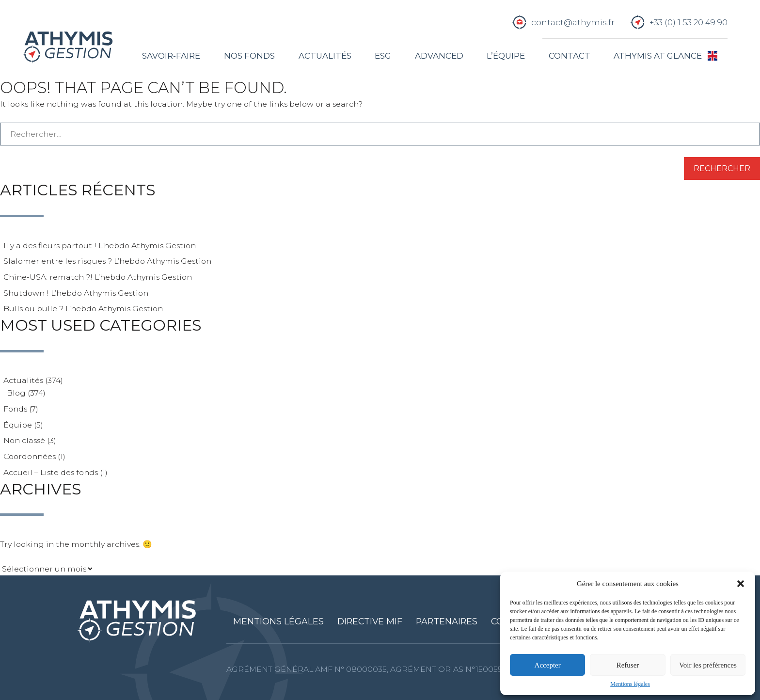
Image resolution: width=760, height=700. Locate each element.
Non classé (24, 440)
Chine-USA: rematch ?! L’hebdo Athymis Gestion (98, 277)
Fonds (15, 409)
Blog (16, 393)
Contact (570, 56)
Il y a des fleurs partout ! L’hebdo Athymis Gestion (100, 246)
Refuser (628, 665)
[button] (741, 584)
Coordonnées (30, 456)
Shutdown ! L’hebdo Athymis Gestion (76, 293)
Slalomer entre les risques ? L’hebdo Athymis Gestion (107, 261)
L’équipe (506, 56)
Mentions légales (630, 684)
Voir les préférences (708, 665)
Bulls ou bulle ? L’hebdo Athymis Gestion (83, 309)
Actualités (325, 56)
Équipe (18, 425)
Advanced (439, 56)
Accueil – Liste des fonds (51, 472)
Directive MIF (370, 621)
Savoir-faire (171, 56)
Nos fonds (249, 56)
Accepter (548, 665)
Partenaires (447, 621)
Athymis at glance (658, 56)
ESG (383, 56)
